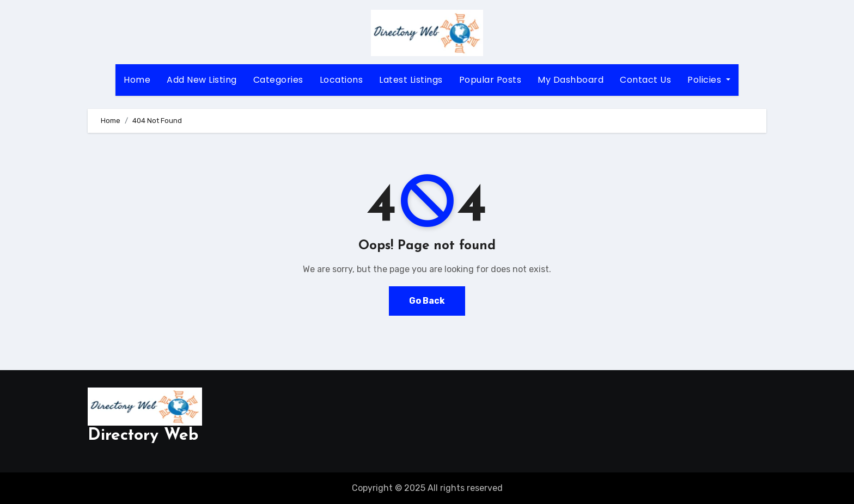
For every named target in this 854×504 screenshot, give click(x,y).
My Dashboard (571, 80)
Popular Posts (490, 80)
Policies (709, 80)
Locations (341, 80)
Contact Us (645, 80)
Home (137, 80)
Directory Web (143, 436)
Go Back (427, 301)
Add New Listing (202, 80)
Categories (278, 80)
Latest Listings (411, 80)
